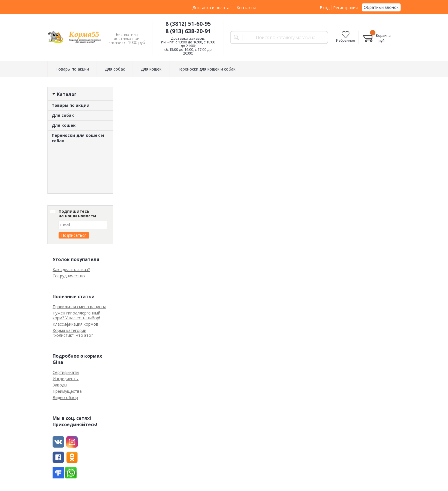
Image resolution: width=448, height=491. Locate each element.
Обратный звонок (381, 7)
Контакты (246, 8)
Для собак (115, 69)
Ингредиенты (66, 379)
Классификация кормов (75, 324)
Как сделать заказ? (71, 269)
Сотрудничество (69, 276)
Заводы (60, 385)
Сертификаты (66, 372)
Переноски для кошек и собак (206, 69)
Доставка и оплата (211, 8)
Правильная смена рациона (79, 307)
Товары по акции (72, 69)
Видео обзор (65, 397)
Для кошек (151, 69)
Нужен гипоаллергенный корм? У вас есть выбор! (76, 315)
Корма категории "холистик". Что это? (73, 333)
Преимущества (67, 391)
